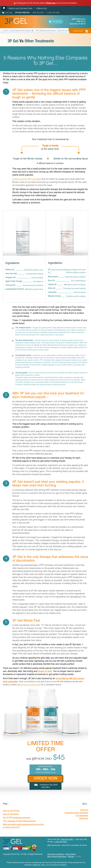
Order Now (84, 819)
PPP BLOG (55, 22)
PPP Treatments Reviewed (46, 31)
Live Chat (9, 13)
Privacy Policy (70, 854)
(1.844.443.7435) (67, 840)
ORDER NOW (81, 31)
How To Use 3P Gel (11, 811)
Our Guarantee (82, 816)
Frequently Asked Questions (76, 813)
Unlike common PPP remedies (27, 179)
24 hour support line (31, 685)
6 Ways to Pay (42, 8)
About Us (84, 810)
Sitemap (71, 857)
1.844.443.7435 (37, 13)
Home (6, 31)
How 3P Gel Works (11, 814)
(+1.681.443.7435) (60, 842)
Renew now (51, 3)
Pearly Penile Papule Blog (57, 857)
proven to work (45, 671)
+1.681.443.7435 (53, 13)
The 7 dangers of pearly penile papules (19, 821)
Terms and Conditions (55, 854)
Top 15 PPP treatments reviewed (17, 818)
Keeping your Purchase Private (21, 8)
